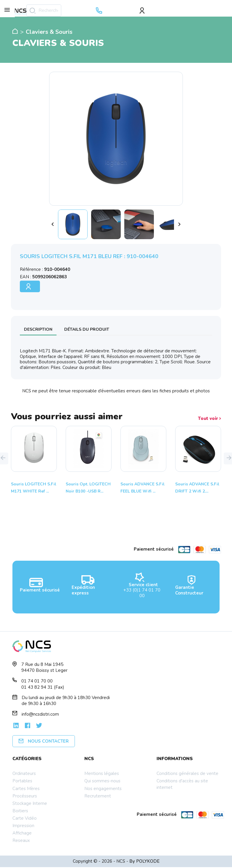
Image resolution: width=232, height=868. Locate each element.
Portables (22, 781)
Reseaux (21, 840)
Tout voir (210, 419)
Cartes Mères (26, 789)
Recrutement (98, 796)
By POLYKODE (144, 861)
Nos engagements (103, 789)
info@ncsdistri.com (40, 714)
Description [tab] (38, 329)
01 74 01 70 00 (37, 681)
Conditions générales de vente (187, 773)
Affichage (22, 833)
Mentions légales (102, 773)
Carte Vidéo (25, 818)
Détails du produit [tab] (87, 329)
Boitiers (20, 811)
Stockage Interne (30, 803)
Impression (23, 826)
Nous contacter (44, 741)
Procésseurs (25, 796)
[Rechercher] (44, 11)
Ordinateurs (24, 773)
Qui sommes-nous (102, 781)
